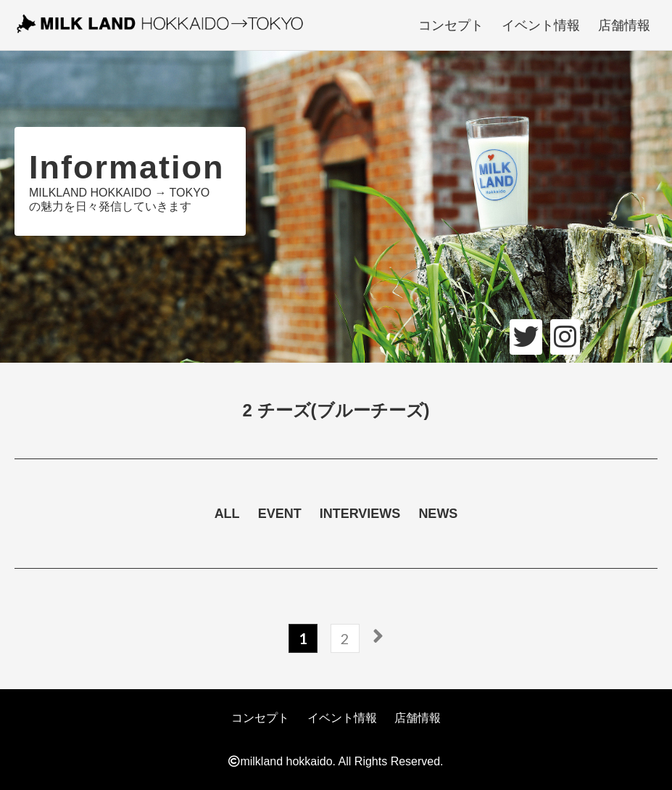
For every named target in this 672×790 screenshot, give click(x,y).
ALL (227, 514)
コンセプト (451, 25)
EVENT (280, 514)
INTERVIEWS (360, 514)
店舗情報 (624, 25)
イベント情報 (541, 25)
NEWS (438, 514)
